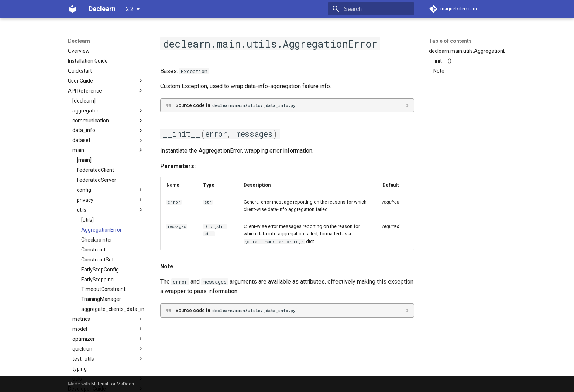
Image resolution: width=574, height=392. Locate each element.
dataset (108, 140)
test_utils (108, 359)
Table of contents (450, 41)
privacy (110, 200)
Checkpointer (97, 240)
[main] (84, 160)
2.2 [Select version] (130, 9)
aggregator (108, 111)
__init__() (440, 61)
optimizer (108, 339)
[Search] (371, 9)
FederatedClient (95, 170)
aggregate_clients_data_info (113, 309)
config (110, 190)
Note (439, 71)
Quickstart (80, 71)
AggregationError (102, 230)
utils (110, 210)
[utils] (87, 220)
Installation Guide (88, 61)
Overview (79, 51)
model (108, 329)
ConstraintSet (97, 260)
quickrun (108, 349)
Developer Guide (106, 389)
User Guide (106, 81)
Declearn (79, 41)
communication (108, 121)
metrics (108, 319)
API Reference (106, 91)
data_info (108, 131)
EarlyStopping (97, 280)
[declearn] (84, 101)
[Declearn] (72, 9)
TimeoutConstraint (103, 289)
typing (80, 369)
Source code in (236, 105)
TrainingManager (101, 299)
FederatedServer (97, 180)
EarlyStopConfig (100, 270)
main (108, 150)
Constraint (93, 250)
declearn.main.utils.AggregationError (467, 51)
